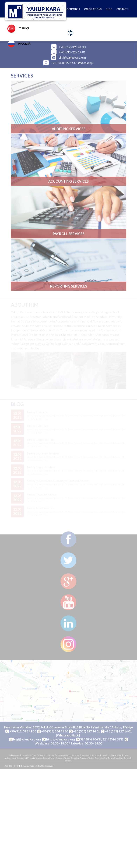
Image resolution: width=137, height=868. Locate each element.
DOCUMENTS (72, 9)
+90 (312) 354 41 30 (55, 732)
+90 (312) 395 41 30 (72, 46)
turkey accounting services (67, 756)
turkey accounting (46, 756)
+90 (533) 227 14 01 (72, 52)
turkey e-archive (115, 759)
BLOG (109, 9)
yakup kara (14, 756)
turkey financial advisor (110, 756)
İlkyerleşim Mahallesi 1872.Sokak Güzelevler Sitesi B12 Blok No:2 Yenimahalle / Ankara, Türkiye (68, 728)
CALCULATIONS (93, 9)
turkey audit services (90, 756)
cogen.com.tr (97, 774)
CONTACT (123, 9)
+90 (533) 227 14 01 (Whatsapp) (72, 62)
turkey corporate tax (98, 759)
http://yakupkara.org (61, 740)
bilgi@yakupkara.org (72, 57)
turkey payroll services (53, 759)
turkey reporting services (76, 759)
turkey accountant (28, 756)
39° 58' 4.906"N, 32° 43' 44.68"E (102, 740)
